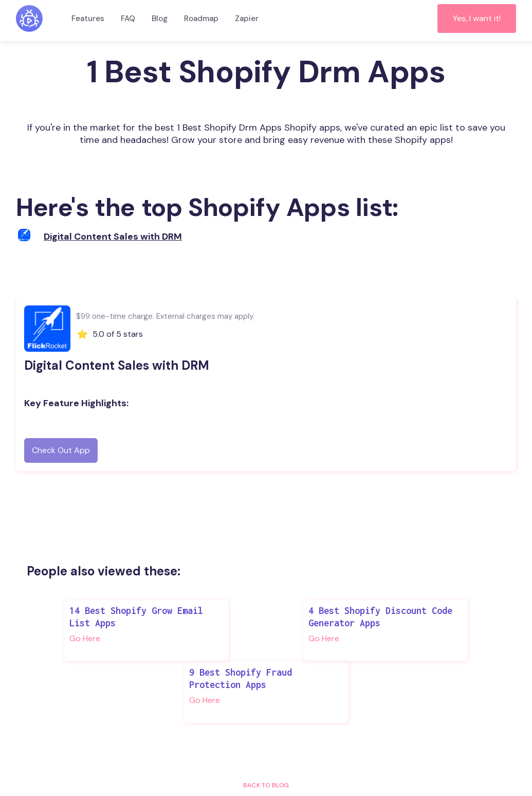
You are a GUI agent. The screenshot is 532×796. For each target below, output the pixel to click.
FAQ (128, 19)
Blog (160, 19)
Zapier (247, 19)
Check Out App (61, 450)
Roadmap (201, 19)
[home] (29, 19)
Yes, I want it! (477, 18)
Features (88, 19)
